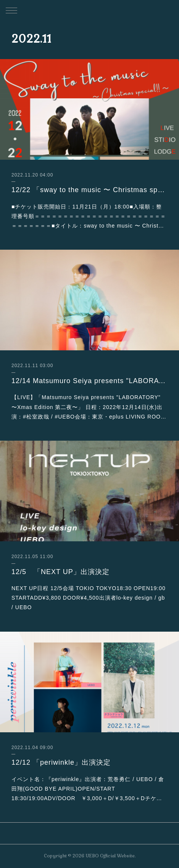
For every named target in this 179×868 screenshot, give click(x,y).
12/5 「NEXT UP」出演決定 (60, 572)
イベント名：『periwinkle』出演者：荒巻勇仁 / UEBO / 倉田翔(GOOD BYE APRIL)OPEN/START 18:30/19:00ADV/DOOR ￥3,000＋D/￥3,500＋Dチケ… (88, 789)
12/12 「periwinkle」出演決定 (61, 762)
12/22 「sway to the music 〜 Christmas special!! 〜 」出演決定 (89, 190)
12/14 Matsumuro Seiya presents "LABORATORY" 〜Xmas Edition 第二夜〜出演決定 (89, 381)
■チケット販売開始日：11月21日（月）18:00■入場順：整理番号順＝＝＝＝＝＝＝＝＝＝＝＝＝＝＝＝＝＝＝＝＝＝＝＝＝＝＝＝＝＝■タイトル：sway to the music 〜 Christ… (89, 216)
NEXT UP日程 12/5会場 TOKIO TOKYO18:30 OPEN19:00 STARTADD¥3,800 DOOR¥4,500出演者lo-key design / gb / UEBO (89, 598)
